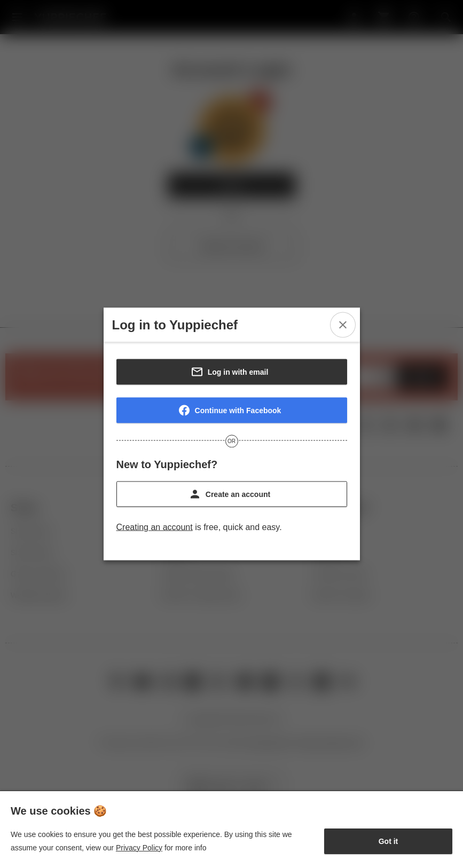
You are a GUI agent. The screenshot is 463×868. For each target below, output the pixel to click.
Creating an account (155, 527)
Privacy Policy (139, 848)
